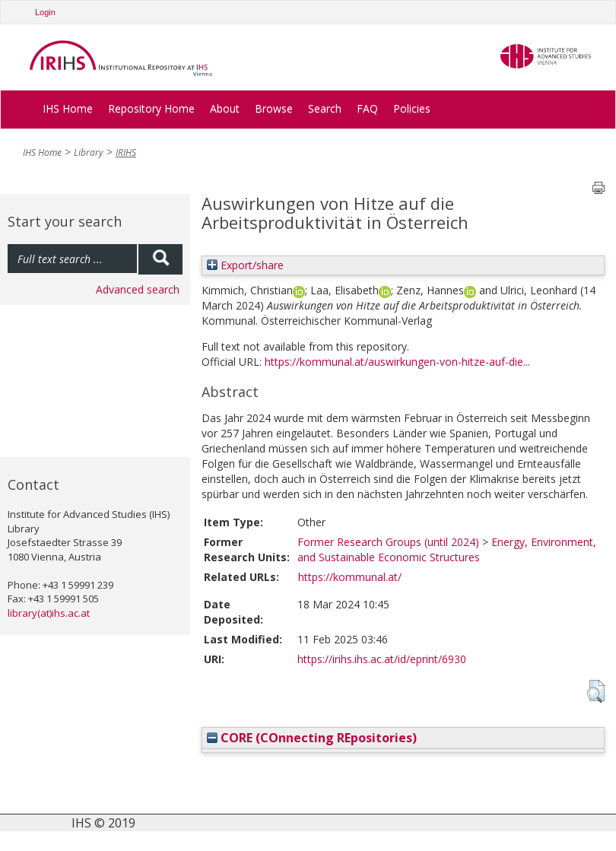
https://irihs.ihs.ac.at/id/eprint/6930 (382, 659)
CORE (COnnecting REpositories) (312, 738)
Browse (274, 108)
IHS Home (68, 108)
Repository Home (151, 108)
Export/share (245, 265)
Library (89, 152)
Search (325, 108)
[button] (596, 691)
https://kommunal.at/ (350, 577)
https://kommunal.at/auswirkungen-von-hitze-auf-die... (397, 362)
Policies (412, 108)
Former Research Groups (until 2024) (388, 542)
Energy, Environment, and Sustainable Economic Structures (447, 549)
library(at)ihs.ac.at (49, 613)
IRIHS (126, 152)
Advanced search (138, 289)
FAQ (367, 108)
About (225, 108)
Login (45, 12)
